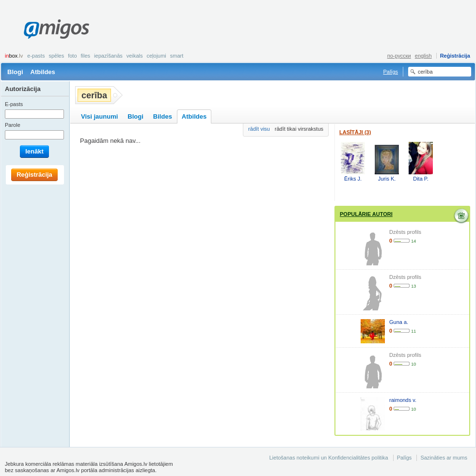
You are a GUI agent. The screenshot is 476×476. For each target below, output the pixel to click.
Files (86, 56)
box (14, 56)
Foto (72, 56)
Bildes (163, 116)
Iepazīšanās (108, 56)
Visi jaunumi (99, 116)
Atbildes (43, 72)
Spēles (56, 56)
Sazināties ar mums (444, 458)
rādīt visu (259, 129)
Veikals (135, 56)
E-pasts (36, 56)
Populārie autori (366, 214)
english (423, 56)
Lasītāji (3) (355, 132)
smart (177, 56)
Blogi (15, 72)
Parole (13, 125)
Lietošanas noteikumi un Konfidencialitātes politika (328, 458)
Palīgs (390, 72)
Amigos (56, 29)
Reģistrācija (455, 56)
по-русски (399, 56)
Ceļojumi (156, 56)
